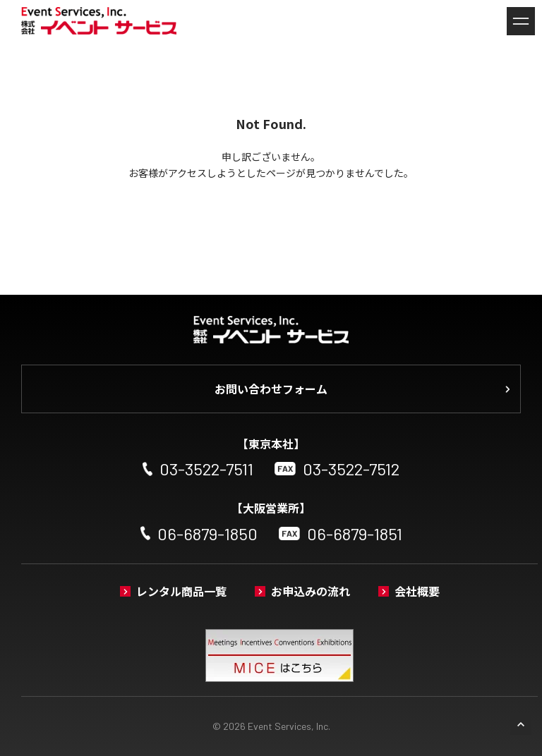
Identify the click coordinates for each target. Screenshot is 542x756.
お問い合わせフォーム (271, 389)
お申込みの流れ (311, 591)
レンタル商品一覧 (181, 591)
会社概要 (417, 591)
